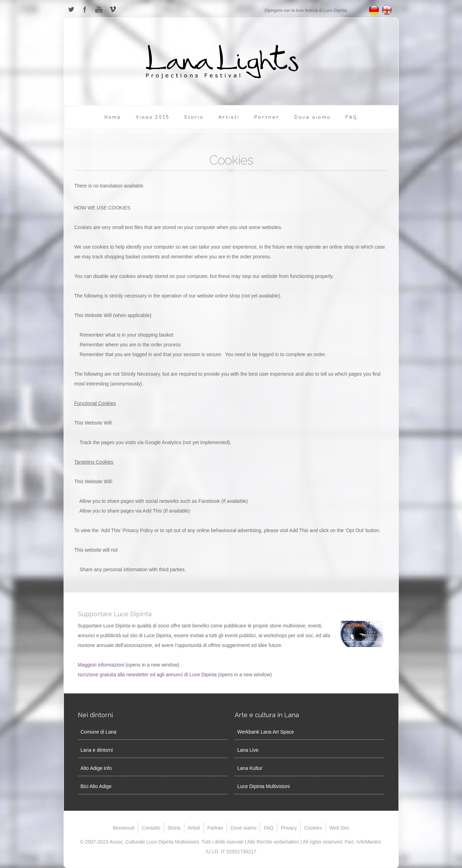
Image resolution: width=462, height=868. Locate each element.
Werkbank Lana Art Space (266, 732)
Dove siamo (313, 117)
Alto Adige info (96, 768)
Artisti (229, 117)
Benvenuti (124, 828)
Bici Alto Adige (96, 786)
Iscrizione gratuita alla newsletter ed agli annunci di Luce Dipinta (147, 675)
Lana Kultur (250, 768)
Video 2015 (153, 117)
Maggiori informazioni (101, 665)
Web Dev (339, 828)
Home (113, 117)
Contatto (151, 828)
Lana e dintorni (97, 750)
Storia (194, 117)
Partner (267, 117)
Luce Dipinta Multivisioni (264, 786)
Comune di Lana (99, 732)
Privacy (289, 828)
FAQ (351, 117)
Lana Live (248, 750)
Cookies (313, 828)
